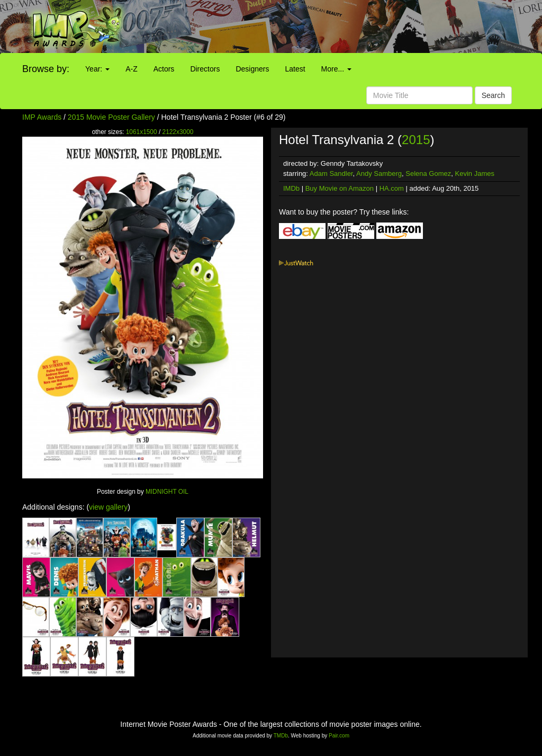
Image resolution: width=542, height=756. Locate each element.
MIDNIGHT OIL (167, 492)
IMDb (291, 188)
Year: (97, 69)
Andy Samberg (379, 174)
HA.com (392, 188)
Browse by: (46, 69)
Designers (252, 69)
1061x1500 (142, 132)
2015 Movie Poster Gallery (111, 117)
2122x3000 (178, 132)
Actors (164, 69)
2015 (416, 140)
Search (493, 95)
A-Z (132, 69)
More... (336, 69)
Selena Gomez (428, 174)
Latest (295, 69)
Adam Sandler (331, 174)
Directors (205, 69)
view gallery (108, 507)
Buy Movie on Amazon (340, 188)
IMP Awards (42, 117)
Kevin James (475, 174)
